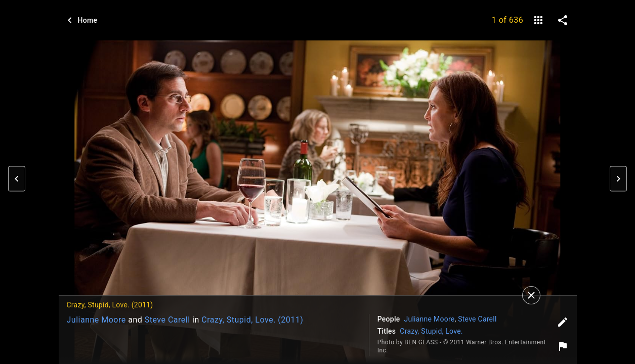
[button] (17, 179)
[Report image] (563, 346)
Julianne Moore (96, 320)
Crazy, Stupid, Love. (431, 331)
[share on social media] (563, 20)
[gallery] (538, 20)
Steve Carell (167, 320)
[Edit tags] (563, 322)
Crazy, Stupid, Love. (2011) (252, 320)
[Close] (531, 295)
